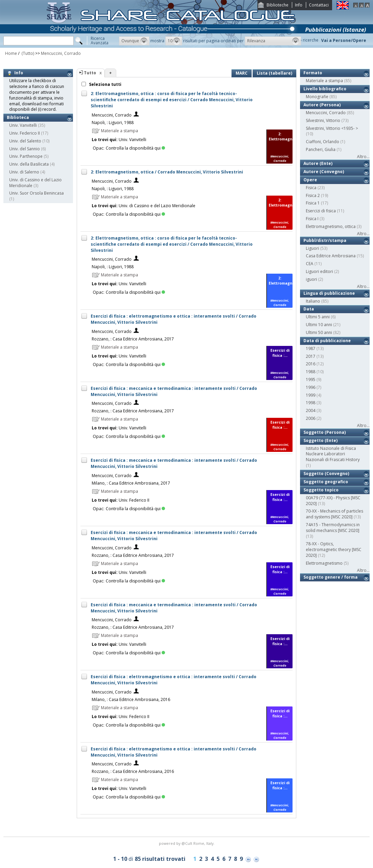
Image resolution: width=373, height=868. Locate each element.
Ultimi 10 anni (319, 325)
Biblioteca (18, 117)
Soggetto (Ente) (320, 440)
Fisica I (312, 219)
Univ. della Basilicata (29, 164)
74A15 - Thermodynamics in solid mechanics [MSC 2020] (333, 528)
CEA (310, 264)
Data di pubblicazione (327, 341)
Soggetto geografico (326, 482)
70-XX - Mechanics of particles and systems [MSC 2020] (334, 514)
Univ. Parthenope (26, 156)
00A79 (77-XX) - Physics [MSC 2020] (333, 501)
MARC (242, 73)
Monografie (317, 97)
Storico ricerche (303, 40)
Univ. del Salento (25, 141)
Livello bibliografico (325, 89)
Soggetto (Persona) (325, 432)
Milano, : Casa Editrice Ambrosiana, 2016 (131, 699)
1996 (311, 387)
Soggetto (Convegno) (326, 474)
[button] (134, 41)
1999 (311, 395)
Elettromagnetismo (324, 563)
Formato (313, 73)
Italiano (313, 301)
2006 (311, 418)
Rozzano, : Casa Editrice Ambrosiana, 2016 (133, 771)
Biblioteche (278, 5)
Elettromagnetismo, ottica (331, 226)
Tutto (90, 73)
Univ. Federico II (25, 133)
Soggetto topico (321, 490)
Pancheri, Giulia (321, 149)
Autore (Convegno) (324, 172)
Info (299, 5)
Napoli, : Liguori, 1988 (113, 123)
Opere (310, 180)
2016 (311, 364)
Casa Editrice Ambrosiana (331, 256)
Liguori (312, 248)
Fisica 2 (313, 195)
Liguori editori (319, 271)
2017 (311, 356)
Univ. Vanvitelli (23, 125)
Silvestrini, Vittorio (323, 120)
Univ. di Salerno (24, 172)
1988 (311, 372)
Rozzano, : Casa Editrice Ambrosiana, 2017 (133, 339)
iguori (311, 279)
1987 (311, 348)
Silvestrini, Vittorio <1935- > (332, 128)
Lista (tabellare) (274, 73)
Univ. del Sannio (25, 149)
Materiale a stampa (324, 81)
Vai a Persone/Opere (344, 40)
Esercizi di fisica (321, 211)
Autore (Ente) (318, 163)
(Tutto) (27, 53)
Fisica (311, 188)
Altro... (363, 157)
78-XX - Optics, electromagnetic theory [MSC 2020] (334, 550)
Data (309, 309)
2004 (311, 410)
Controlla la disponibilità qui (135, 148)
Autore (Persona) (322, 105)
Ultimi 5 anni (318, 317)
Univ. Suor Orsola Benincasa (36, 193)
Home (11, 53)
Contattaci (319, 5)
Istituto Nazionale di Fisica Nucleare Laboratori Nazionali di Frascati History (333, 454)
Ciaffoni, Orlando (323, 142)
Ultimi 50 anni (319, 332)
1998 (311, 403)
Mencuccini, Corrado (61, 53)
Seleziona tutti (105, 84)
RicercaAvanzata (100, 41)
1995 (311, 379)
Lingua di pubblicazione (329, 293)
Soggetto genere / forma (331, 577)
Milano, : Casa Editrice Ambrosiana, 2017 (131, 483)
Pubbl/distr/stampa (325, 240)
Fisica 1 (313, 203)
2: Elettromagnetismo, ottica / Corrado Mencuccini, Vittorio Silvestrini (167, 172)
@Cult (187, 843)
